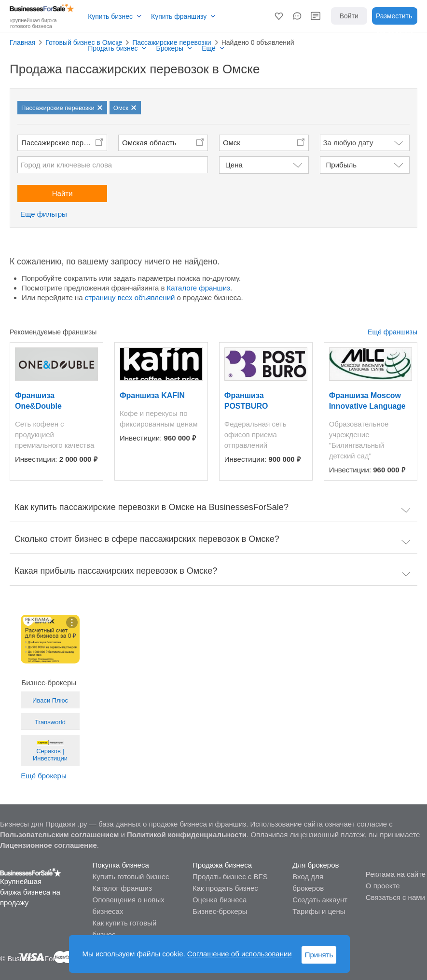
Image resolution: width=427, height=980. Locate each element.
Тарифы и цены (319, 911)
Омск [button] (232, 143)
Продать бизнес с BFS (230, 876)
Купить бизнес (110, 16)
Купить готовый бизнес (131, 876)
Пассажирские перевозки (63, 143)
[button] (279, 16)
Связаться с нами (395, 897)
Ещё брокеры (43, 776)
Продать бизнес (113, 48)
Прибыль (341, 165)
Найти (62, 193)
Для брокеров (316, 865)
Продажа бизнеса (222, 865)
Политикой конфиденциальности (187, 835)
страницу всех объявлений (130, 297)
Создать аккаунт (320, 900)
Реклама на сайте (396, 874)
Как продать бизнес (225, 888)
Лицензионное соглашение (48, 845)
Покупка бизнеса (121, 865)
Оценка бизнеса (220, 900)
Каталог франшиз (122, 888)
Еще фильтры (44, 214)
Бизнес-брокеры (220, 911)
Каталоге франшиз (199, 288)
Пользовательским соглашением (59, 835)
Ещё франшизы (393, 332)
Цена (234, 165)
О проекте (383, 886)
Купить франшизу (179, 16)
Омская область (149, 143)
